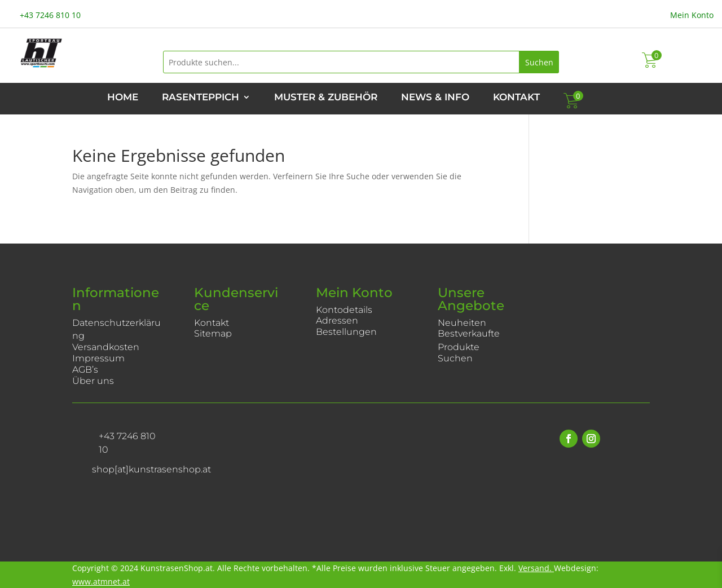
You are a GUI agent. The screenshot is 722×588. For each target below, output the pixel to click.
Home (123, 98)
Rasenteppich (201, 98)
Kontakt (516, 98)
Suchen (539, 62)
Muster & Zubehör (326, 98)
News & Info (435, 98)
